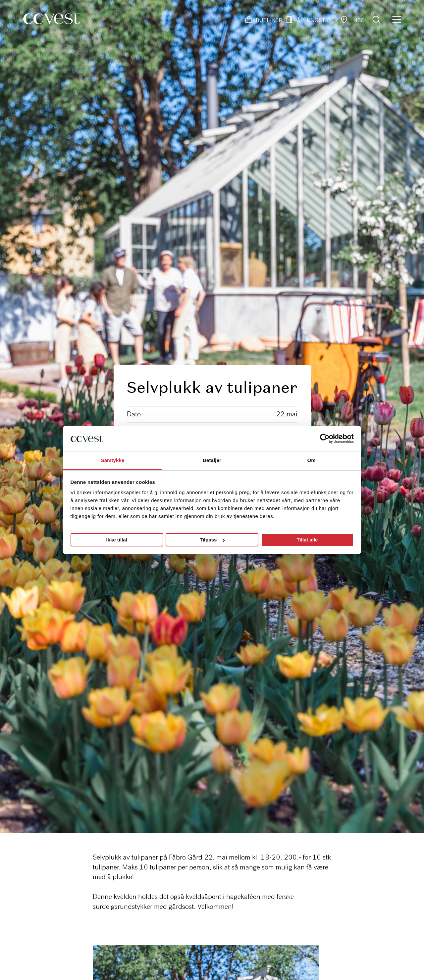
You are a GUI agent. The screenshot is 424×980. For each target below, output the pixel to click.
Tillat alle (307, 540)
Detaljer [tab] (212, 460)
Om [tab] (311, 460)
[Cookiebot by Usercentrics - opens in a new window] (325, 439)
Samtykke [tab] (113, 460)
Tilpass (212, 540)
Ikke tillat (117, 540)
